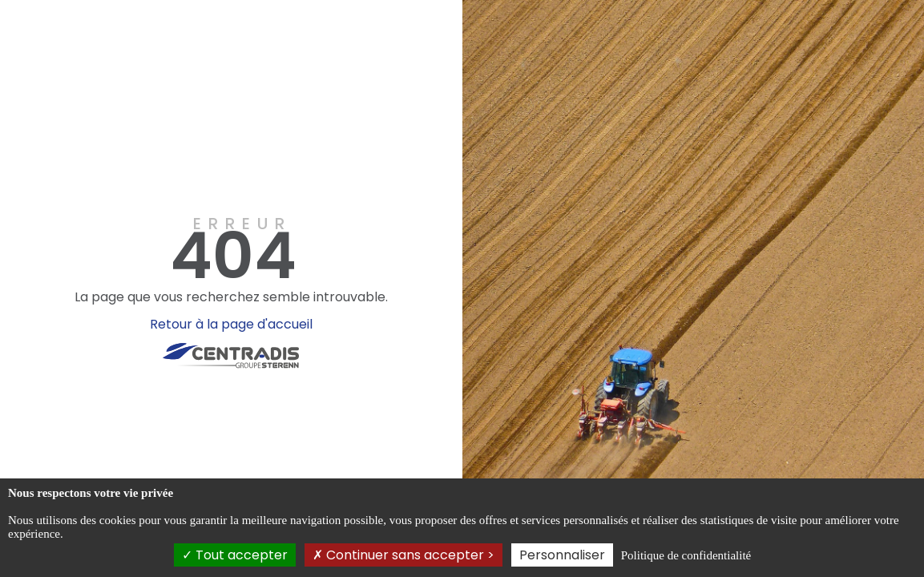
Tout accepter (235, 555)
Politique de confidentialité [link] (686, 555)
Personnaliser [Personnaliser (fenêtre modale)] (562, 555)
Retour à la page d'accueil (231, 324)
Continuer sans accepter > (403, 555)
